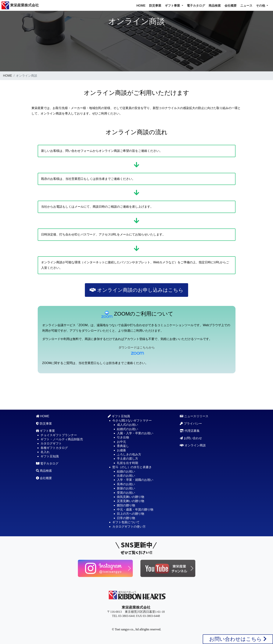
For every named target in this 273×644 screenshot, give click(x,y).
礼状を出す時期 (128, 463)
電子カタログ (196, 6)
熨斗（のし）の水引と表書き (132, 467)
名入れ (45, 452)
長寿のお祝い (126, 484)
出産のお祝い (126, 476)
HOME (141, 6)
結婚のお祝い (126, 471)
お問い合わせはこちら (238, 639)
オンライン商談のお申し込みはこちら (136, 290)
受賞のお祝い (126, 493)
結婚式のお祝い (128, 429)
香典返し (123, 446)
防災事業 (155, 6)
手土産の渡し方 (128, 459)
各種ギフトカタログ (54, 448)
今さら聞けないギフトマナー (132, 421)
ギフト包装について (126, 522)
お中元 (121, 442)
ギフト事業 (45, 431)
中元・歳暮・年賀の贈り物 (135, 510)
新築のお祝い (126, 488)
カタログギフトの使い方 (129, 527)
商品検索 (215, 6)
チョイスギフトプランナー (59, 435)
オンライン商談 (193, 445)
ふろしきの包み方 (129, 454)
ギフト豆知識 (50, 456)
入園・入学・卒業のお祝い (135, 433)
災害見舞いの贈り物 (131, 501)
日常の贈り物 (126, 518)
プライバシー (191, 424)
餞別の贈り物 (126, 505)
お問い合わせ (191, 438)
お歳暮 (121, 450)
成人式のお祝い (128, 425)
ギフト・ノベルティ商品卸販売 (62, 439)
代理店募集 (190, 431)
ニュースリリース (194, 416)
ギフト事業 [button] (173, 6)
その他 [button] (261, 6)
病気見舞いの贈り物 (131, 497)
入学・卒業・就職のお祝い (135, 480)
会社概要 (231, 6)
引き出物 (123, 437)
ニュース (246, 6)
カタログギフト (51, 443)
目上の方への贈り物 (131, 514)
